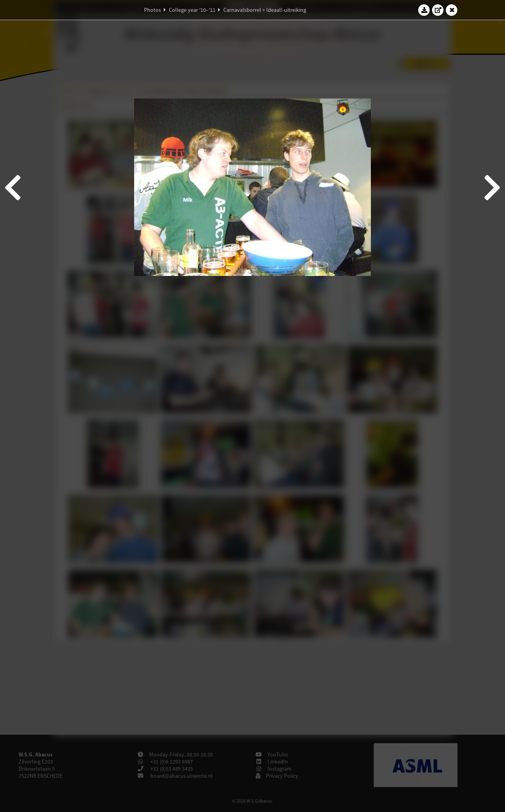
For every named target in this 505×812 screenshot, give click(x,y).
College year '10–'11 (192, 10)
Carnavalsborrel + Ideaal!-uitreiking (265, 10)
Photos (152, 10)
